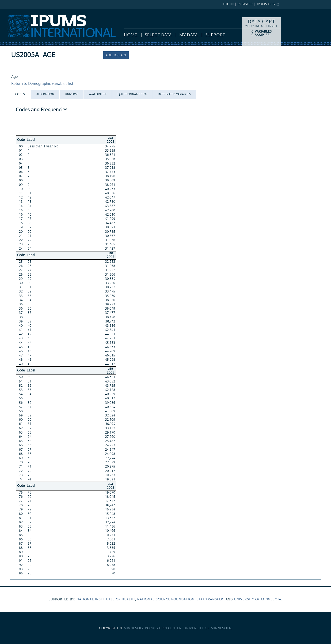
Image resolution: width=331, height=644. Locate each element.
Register (245, 4)
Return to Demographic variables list (42, 84)
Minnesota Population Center (153, 628)
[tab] (20, 94)
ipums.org (266, 4)
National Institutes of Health (106, 599)
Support (215, 35)
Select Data (158, 35)
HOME (130, 35)
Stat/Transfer (210, 599)
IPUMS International (17, 11)
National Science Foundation (166, 599)
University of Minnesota (258, 599)
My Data (188, 35)
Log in (228, 4)
